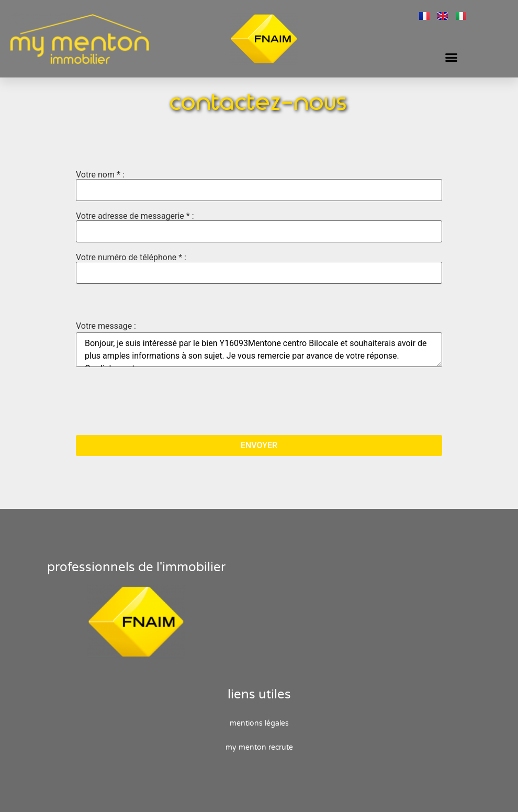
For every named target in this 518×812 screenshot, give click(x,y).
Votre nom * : (259, 186)
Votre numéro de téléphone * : (259, 269)
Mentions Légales (259, 723)
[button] (452, 58)
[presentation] (155, 402)
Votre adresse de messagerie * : (259, 227)
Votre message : (106, 326)
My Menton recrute (259, 747)
